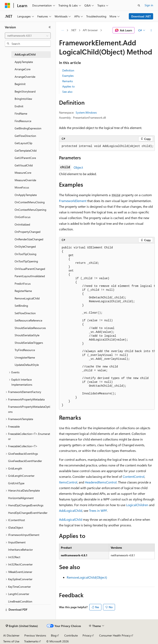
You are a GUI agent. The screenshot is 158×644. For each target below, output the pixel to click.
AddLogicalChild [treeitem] (25, 54)
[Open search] (139, 5)
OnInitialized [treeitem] (22, 224)
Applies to (68, 86)
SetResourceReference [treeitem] (28, 320)
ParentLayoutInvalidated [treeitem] (30, 276)
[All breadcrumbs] (63, 30)
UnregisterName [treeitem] (25, 357)
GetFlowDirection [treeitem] (25, 136)
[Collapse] (50, 27)
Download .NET (141, 16)
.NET (74, 30)
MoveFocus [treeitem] (22, 187)
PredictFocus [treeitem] (23, 284)
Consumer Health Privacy (115, 635)
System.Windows (86, 112)
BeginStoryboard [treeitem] (25, 91)
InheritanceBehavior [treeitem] (20, 550)
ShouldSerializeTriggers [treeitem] (29, 343)
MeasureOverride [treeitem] (25, 180)
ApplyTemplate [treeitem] (24, 62)
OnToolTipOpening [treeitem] (26, 261)
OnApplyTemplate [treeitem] (26, 195)
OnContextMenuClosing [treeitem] (30, 202)
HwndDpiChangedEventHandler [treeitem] (28, 513)
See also (67, 92)
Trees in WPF (98, 510)
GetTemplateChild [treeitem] (26, 151)
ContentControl (134, 476)
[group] (107, 327)
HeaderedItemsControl (101, 482)
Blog (54, 635)
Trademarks (31, 641)
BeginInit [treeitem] (20, 84)
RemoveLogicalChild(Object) (87, 577)
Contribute (71, 635)
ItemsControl (68, 482)
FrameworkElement (73, 201)
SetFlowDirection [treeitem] (25, 313)
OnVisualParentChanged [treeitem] (30, 269)
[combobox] (28, 36)
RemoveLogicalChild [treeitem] (27, 298)
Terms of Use (11, 641)
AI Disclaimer (11, 635)
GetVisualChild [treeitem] (24, 165)
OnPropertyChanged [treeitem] (27, 232)
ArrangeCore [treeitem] (23, 69)
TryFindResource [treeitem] (25, 350)
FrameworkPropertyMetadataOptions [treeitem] (29, 409)
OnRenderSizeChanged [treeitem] (29, 239)
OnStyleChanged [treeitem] (25, 246)
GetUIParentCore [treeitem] (25, 158)
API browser (90, 30)
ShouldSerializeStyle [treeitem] (27, 335)
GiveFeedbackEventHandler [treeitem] (25, 461)
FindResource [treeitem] (23, 121)
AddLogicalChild (71, 510)
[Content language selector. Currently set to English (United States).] (22, 626)
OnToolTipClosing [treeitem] (25, 254)
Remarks (68, 81)
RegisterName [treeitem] (23, 291)
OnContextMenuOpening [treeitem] (30, 210)
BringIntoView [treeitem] (23, 99)
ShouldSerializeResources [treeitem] (30, 328)
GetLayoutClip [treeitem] (23, 143)
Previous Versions (35, 635)
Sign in (149, 5)
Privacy (87, 635)
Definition (68, 70)
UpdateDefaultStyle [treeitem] (27, 365)
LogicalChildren (137, 505)
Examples (68, 76)
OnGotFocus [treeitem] (23, 217)
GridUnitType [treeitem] (16, 483)
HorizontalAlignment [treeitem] (21, 498)
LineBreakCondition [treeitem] (20, 601)
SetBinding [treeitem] (21, 306)
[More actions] (151, 30)
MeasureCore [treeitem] (23, 173)
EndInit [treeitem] (19, 106)
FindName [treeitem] (21, 113)
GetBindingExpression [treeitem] (28, 128)
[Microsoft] (8, 5)
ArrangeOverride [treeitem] (25, 77)
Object (78, 167)
